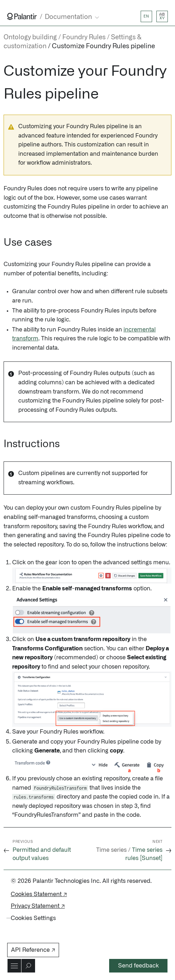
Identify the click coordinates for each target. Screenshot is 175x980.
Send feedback (138, 966)
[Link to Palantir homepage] (22, 16)
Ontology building (30, 37)
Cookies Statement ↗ (39, 894)
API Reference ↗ (33, 950)
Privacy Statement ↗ (38, 906)
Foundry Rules (84, 37)
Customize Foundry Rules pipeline (103, 46)
